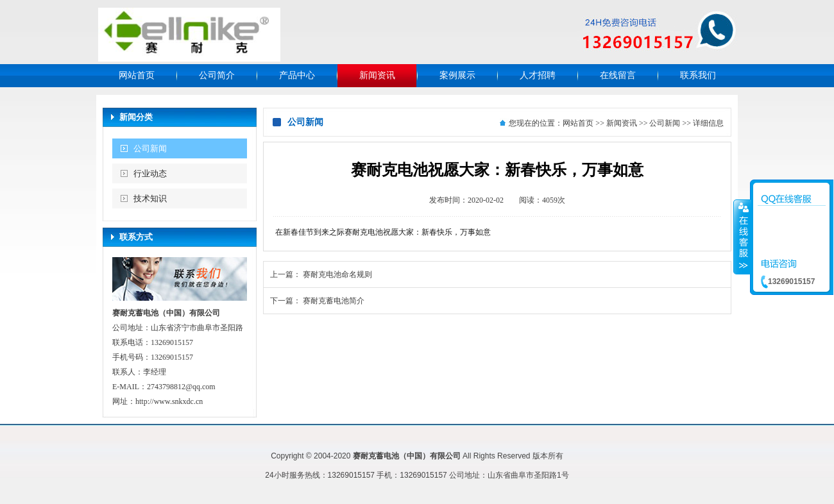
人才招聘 (538, 75)
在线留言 (618, 75)
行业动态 (150, 173)
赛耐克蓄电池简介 (334, 301)
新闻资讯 (377, 75)
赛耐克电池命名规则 (337, 274)
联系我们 (698, 75)
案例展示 (457, 75)
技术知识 (150, 198)
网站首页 (137, 75)
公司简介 (217, 75)
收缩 (742, 237)
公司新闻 (150, 148)
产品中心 (297, 75)
